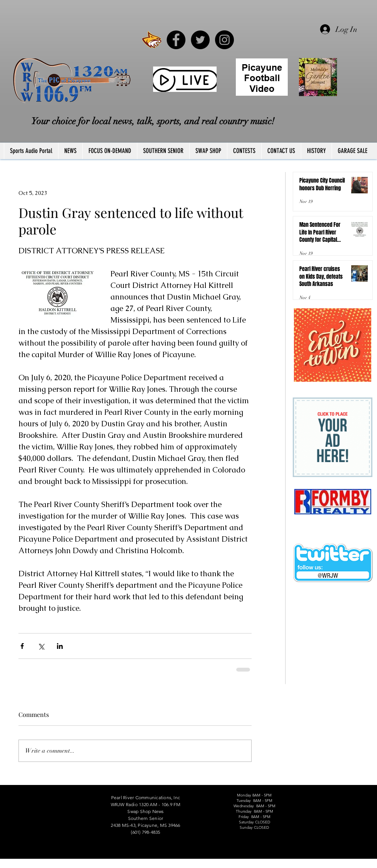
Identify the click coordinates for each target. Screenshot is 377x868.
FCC (5, 865)
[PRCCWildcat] (152, 40)
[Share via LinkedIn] (60, 646)
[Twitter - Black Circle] (200, 40)
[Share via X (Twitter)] (41, 646)
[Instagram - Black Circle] (224, 40)
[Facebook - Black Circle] (176, 40)
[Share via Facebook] (22, 646)
